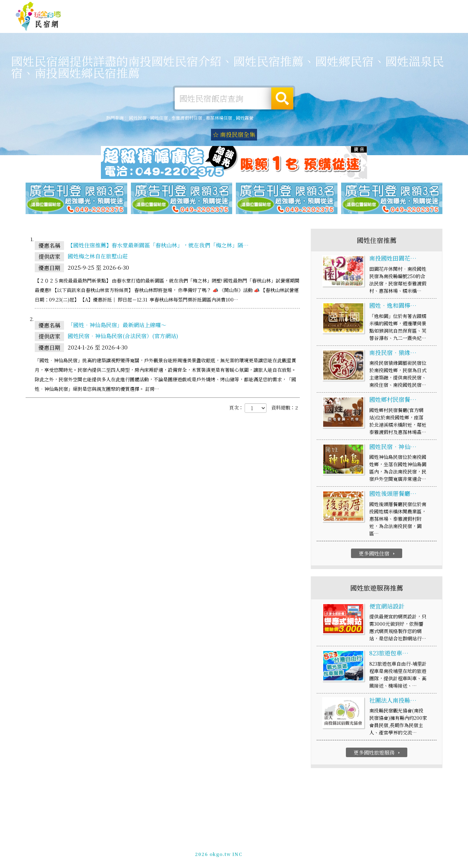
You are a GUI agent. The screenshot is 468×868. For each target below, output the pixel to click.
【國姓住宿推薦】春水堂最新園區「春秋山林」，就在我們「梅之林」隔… (158, 245)
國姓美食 (302, 23)
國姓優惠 (336, 24)
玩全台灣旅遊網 (310, 9)
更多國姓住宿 (378, 554)
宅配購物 (437, 29)
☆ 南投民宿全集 (234, 134)
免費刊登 (341, 9)
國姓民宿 (138, 118)
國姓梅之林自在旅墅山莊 (98, 256)
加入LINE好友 (350, 850)
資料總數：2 (285, 408)
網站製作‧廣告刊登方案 (382, 9)
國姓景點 (403, 27)
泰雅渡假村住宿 (187, 118)
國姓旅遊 (268, 23)
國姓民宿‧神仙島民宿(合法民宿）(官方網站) (123, 336)
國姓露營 (235, 23)
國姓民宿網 (38, 16)
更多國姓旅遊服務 (378, 753)
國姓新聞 (369, 25)
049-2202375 (314, 850)
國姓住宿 (201, 22)
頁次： (236, 408)
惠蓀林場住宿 (219, 118)
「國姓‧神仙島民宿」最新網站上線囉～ (117, 325)
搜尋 (282, 98)
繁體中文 (433, 8)
